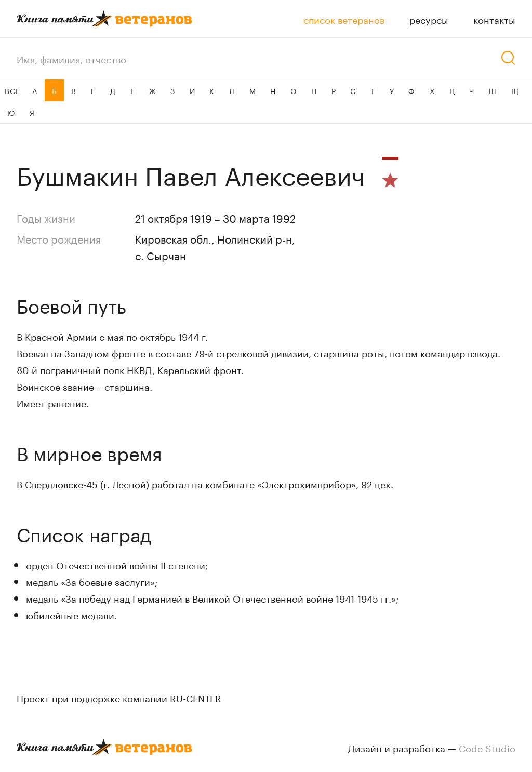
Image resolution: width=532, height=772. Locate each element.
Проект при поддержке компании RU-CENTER (119, 697)
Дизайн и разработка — (432, 747)
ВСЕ (12, 90)
